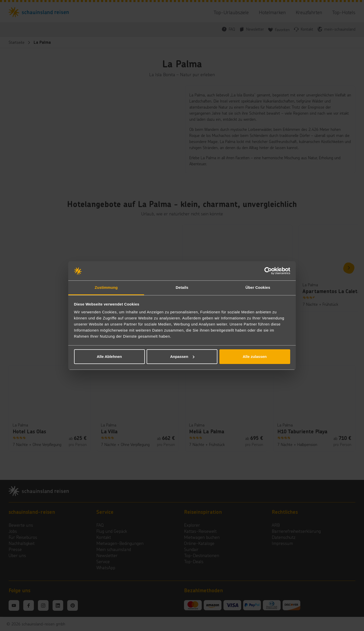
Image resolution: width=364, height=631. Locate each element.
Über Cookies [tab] (258, 287)
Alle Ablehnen (109, 357)
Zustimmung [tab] (106, 287)
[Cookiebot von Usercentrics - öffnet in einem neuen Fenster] (268, 271)
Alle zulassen (255, 357)
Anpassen (182, 357)
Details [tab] (182, 287)
